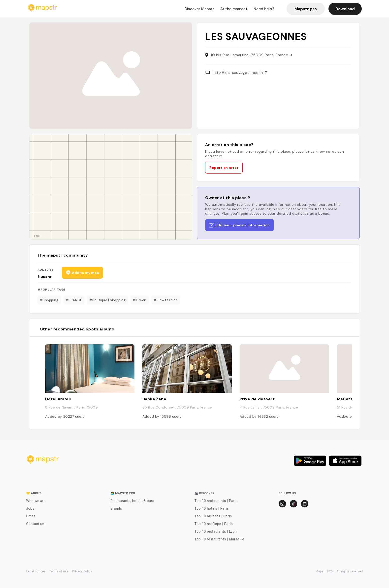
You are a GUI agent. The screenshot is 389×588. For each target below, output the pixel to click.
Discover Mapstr (199, 9)
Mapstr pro (306, 9)
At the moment (234, 9)
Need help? (264, 9)
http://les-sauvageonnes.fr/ (240, 73)
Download (345, 9)
